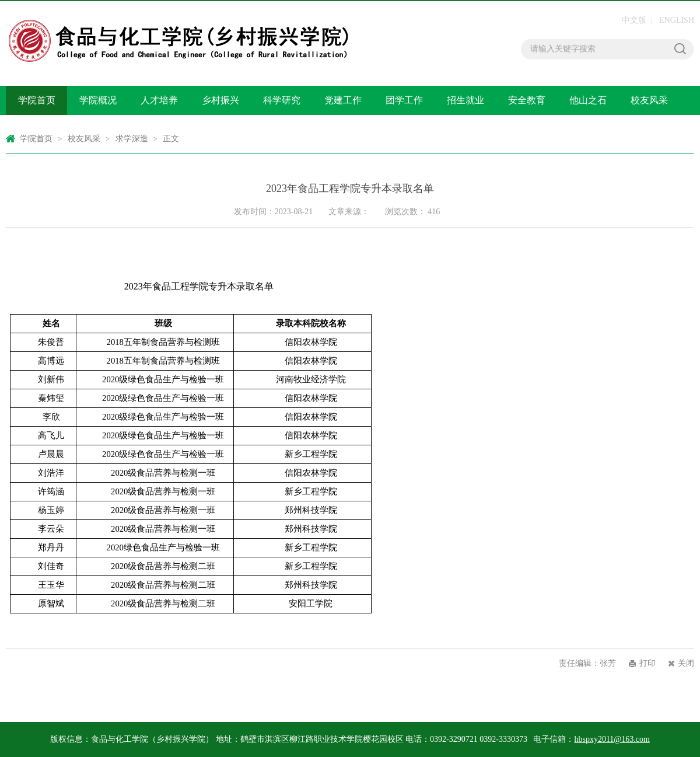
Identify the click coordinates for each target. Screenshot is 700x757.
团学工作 (404, 100)
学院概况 (98, 100)
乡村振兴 (220, 100)
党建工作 (343, 100)
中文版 (634, 20)
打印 (647, 663)
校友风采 (649, 100)
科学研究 (282, 100)
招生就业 (466, 100)
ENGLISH (677, 20)
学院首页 (37, 100)
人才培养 (159, 100)
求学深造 (132, 139)
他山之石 (588, 100)
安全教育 (527, 100)
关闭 (686, 663)
